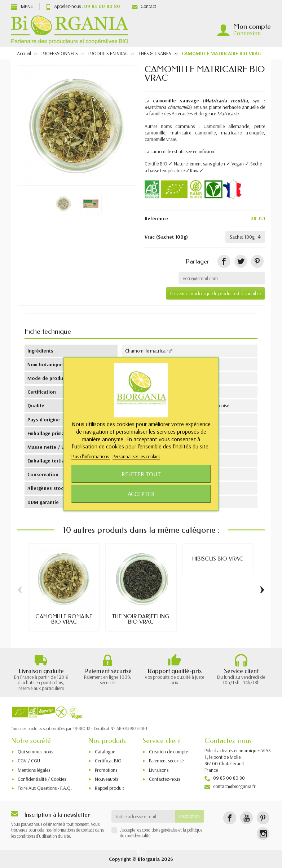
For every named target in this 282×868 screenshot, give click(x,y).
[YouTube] (246, 818)
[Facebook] (230, 818)
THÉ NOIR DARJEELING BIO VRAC (141, 619)
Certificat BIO (108, 761)
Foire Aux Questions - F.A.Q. (45, 788)
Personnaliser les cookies (136, 456)
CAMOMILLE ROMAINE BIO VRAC (64, 619)
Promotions (106, 770)
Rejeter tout (141, 474)
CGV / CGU (29, 761)
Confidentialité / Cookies (42, 779)
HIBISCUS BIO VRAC (218, 559)
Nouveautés (106, 779)
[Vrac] (245, 237)
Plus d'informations (91, 456)
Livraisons (159, 770)
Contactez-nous (164, 779)
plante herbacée (225, 107)
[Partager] (224, 261)
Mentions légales (34, 770)
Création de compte (168, 752)
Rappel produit (109, 788)
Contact (144, 6)
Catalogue (105, 752)
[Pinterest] (257, 261)
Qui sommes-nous (35, 752)
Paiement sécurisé (166, 761)
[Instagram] (263, 834)
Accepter (141, 494)
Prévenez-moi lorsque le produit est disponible (215, 293)
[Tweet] (241, 261)
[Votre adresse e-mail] (143, 816)
